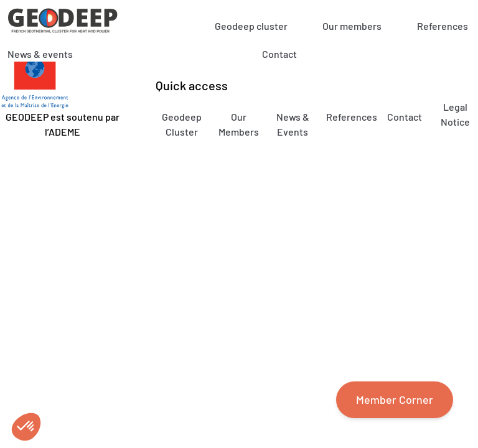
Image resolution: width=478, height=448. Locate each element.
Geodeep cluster (251, 26)
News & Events (293, 124)
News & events (40, 54)
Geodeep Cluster (182, 124)
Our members (352, 26)
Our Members (239, 124)
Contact (279, 54)
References (443, 26)
